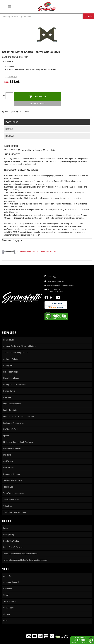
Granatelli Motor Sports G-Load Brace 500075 (37, 252)
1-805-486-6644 (54, 277)
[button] (47, 16)
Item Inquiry (10, 112)
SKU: (4, 62)
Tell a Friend (24, 112)
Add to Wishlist (39, 104)
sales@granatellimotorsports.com (60, 285)
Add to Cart (40, 97)
